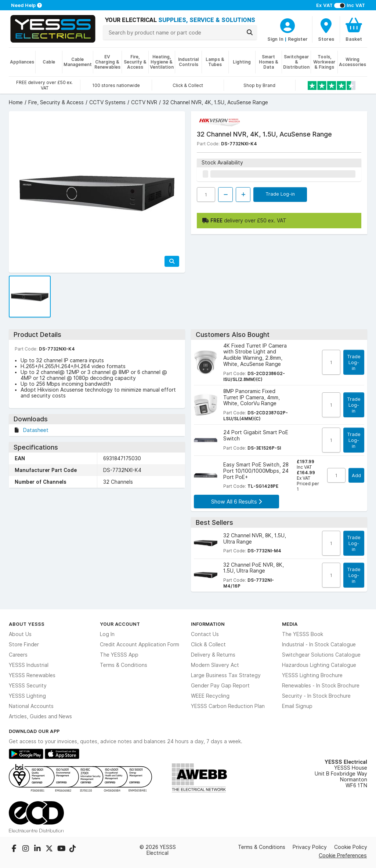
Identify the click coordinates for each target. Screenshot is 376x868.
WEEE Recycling (210, 696)
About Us (20, 634)
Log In (107, 634)
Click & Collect (208, 644)
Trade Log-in (280, 194)
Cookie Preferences (343, 855)
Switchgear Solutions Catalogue (321, 655)
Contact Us (205, 634)
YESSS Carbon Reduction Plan (228, 706)
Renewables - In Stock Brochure (321, 686)
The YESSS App (119, 655)
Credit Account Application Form (140, 644)
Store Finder (24, 644)
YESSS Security (28, 686)
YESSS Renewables (32, 675)
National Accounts (31, 706)
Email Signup (297, 706)
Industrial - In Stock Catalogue (319, 644)
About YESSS (27, 624)
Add (356, 475)
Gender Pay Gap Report (220, 686)
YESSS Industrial (29, 665)
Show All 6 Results (236, 502)
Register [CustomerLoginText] (298, 39)
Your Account (120, 624)
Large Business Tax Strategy (226, 675)
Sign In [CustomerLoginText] (275, 39)
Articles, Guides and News (40, 716)
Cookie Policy (351, 847)
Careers (18, 655)
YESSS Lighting (27, 696)
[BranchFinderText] (326, 29)
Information (208, 624)
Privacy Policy (310, 847)
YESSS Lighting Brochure (312, 675)
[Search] (250, 32)
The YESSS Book (303, 634)
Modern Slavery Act (215, 665)
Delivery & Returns (213, 655)
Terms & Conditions (124, 665)
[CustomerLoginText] (288, 25)
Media (290, 624)
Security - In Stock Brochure (316, 696)
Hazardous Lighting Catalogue (319, 665)
